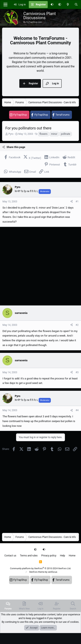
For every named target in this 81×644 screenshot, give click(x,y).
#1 (77, 202)
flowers (43, 134)
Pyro (11, 134)
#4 (77, 410)
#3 (77, 372)
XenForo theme (37, 572)
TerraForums (62, 115)
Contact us (10, 556)
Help (63, 556)
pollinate (66, 134)
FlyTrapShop (20, 115)
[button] (60, 5)
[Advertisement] (39, 266)
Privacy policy (49, 556)
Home (72, 556)
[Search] (76, 5)
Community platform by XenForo (41, 568)
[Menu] (5, 5)
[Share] (72, 202)
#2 (77, 325)
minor (54, 134)
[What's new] (68, 5)
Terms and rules (29, 556)
